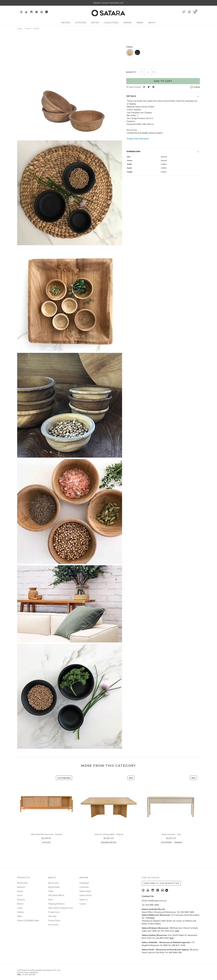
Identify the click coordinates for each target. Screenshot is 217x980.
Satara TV (84, 900)
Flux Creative (31, 973)
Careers (83, 904)
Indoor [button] (66, 23)
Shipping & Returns (56, 904)
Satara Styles (85, 891)
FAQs (51, 900)
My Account (53, 883)
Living (20, 908)
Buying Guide (54, 887)
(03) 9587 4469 (152, 905)
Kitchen (20, 904)
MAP (153, 918)
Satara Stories (86, 895)
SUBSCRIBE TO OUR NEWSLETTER (161, 883)
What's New (22, 883)
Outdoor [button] (81, 23)
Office (20, 916)
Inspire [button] (127, 23)
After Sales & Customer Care (60, 908)
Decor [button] (95, 23)
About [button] (152, 23)
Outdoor (21, 912)
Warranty (52, 916)
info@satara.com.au (157, 901)
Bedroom (21, 887)
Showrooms (53, 925)
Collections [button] (111, 23)
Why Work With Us (56, 895)
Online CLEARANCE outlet (28, 920)
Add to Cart (163, 108)
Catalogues (84, 883)
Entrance (21, 900)
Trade (51, 891)
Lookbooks (84, 887)
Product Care (54, 912)
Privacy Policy (54, 920)
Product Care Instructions (138, 166)
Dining (20, 891)
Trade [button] (140, 23)
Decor (20, 895)
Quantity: (131, 99)
